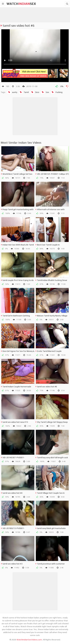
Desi (35, 92)
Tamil (24, 92)
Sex (45, 92)
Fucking (56, 92)
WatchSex (21, 4)
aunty (12, 92)
